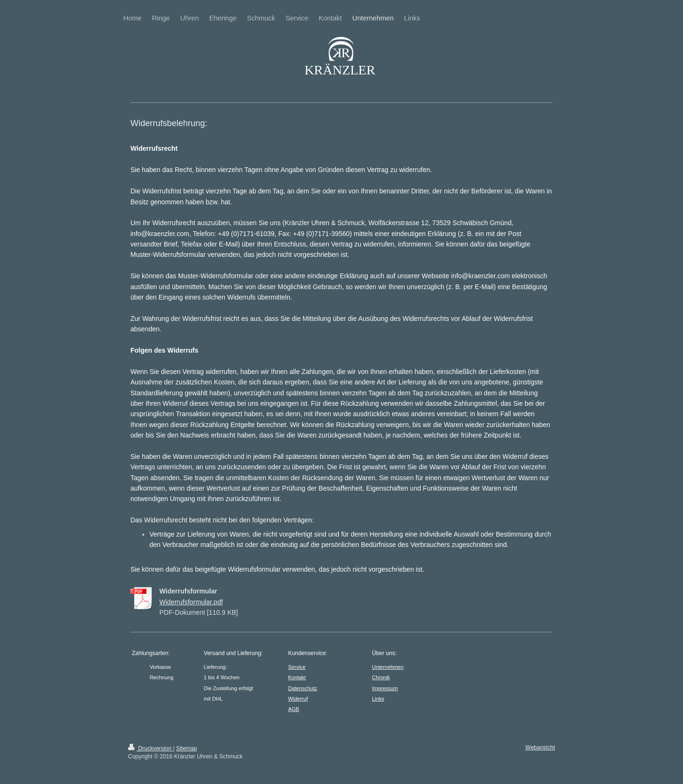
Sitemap (186, 748)
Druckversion (151, 748)
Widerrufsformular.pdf (191, 602)
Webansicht (540, 748)
